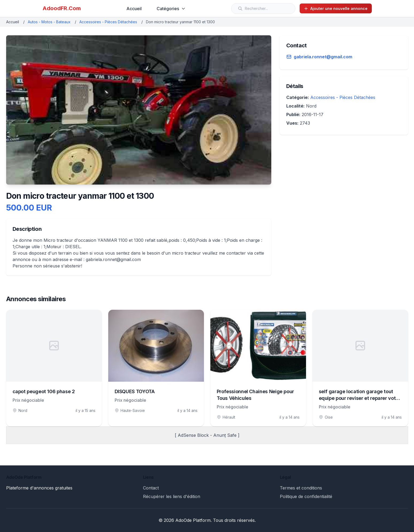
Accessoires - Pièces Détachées (108, 22)
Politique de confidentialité (306, 496)
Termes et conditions (301, 488)
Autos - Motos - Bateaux (49, 22)
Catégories (171, 9)
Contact (151, 488)
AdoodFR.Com (62, 8)
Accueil (134, 9)
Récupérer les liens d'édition (172, 496)
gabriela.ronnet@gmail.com (323, 57)
